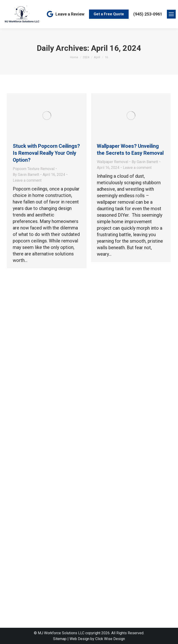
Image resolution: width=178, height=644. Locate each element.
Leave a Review (65, 14)
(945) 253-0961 (148, 14)
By (26, 175)
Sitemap (60, 639)
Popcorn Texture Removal (34, 169)
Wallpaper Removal (113, 162)
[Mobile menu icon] (171, 14)
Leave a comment (27, 180)
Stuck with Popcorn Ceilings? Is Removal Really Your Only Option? (46, 153)
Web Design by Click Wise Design (97, 639)
